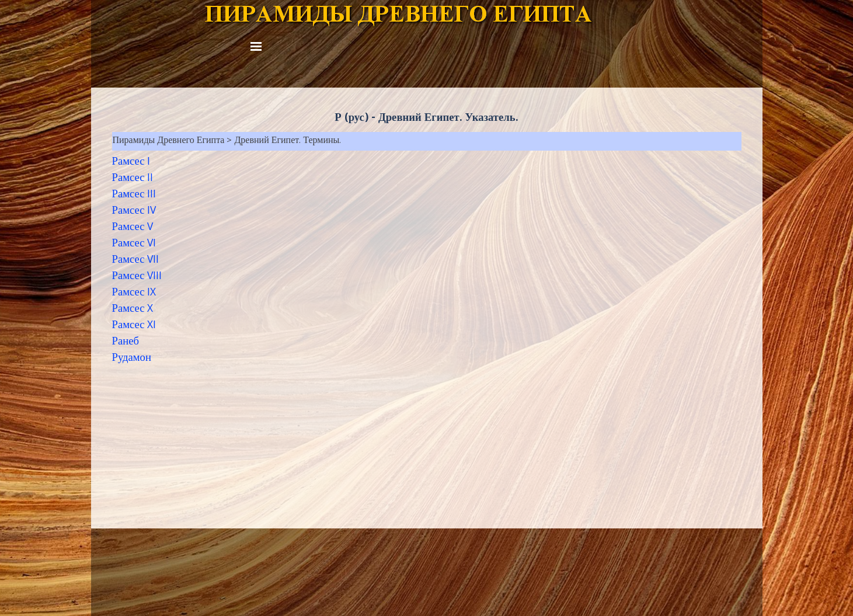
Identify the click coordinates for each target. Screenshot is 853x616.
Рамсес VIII (137, 277)
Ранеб (126, 342)
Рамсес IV (134, 211)
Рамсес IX (134, 293)
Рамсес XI (134, 326)
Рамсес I (131, 162)
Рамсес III (134, 195)
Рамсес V (133, 228)
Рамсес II (133, 179)
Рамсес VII (136, 260)
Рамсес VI (134, 244)
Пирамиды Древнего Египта (169, 141)
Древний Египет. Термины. (288, 141)
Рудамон (132, 359)
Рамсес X (133, 309)
